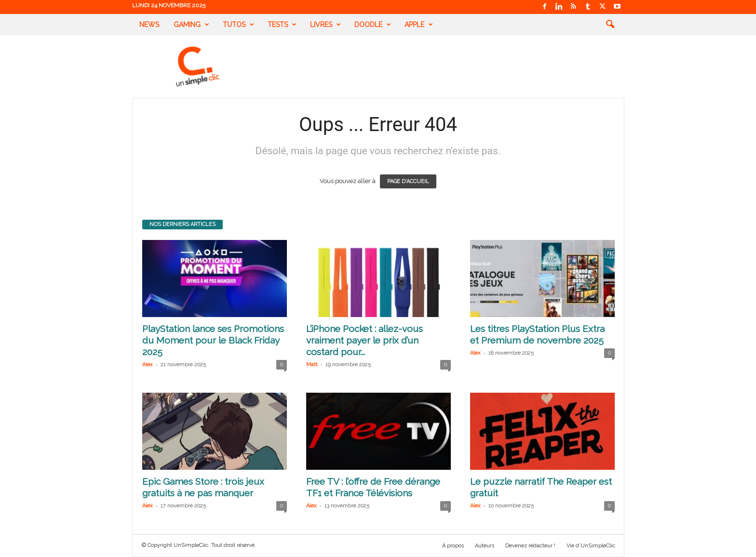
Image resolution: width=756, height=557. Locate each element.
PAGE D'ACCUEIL (408, 181)
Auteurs (485, 546)
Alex (148, 365)
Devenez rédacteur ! (530, 546)
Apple (419, 25)
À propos (453, 546)
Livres (325, 25)
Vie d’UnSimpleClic (591, 546)
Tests (282, 25)
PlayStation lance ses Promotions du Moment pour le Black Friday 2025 (213, 340)
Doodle (373, 25)
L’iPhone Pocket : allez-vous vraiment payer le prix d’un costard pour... (364, 340)
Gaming (191, 25)
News (149, 25)
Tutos (238, 25)
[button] (610, 25)
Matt (312, 365)
